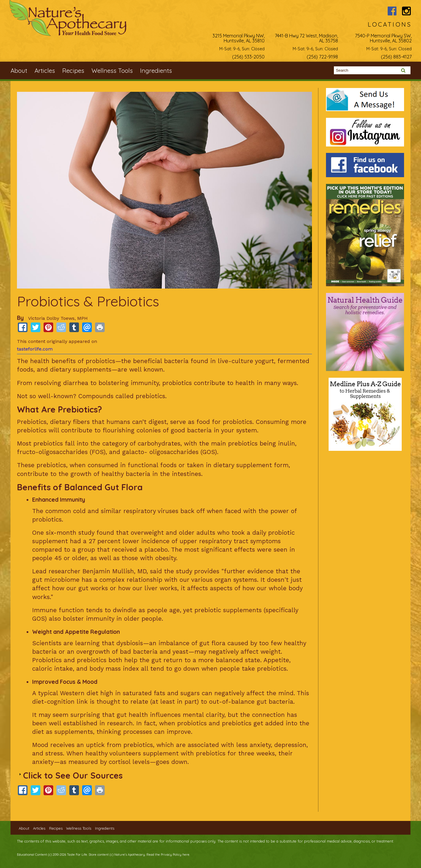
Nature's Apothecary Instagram (407, 11)
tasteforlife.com (35, 349)
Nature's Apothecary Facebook (392, 11)
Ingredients (156, 70)
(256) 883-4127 (396, 57)
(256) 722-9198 (322, 57)
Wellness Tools (112, 70)
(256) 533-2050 (248, 57)
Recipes (73, 70)
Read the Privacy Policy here (168, 855)
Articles (45, 70)
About (19, 70)
